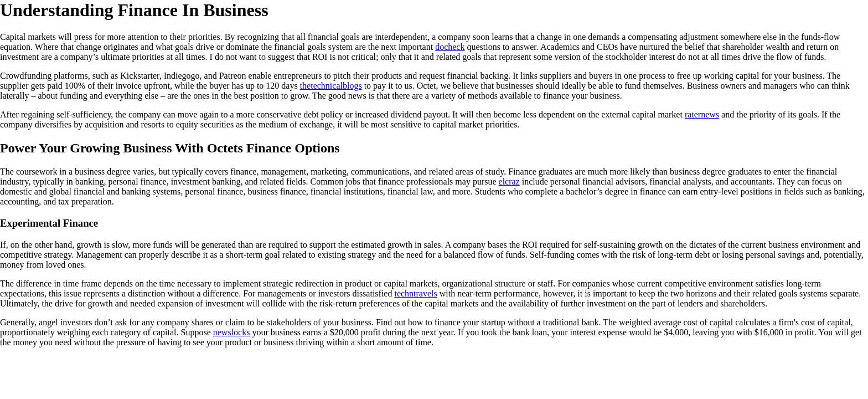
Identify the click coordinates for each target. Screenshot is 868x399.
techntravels (415, 293)
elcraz (509, 181)
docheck (450, 47)
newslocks (232, 332)
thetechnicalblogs (331, 86)
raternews (702, 114)
